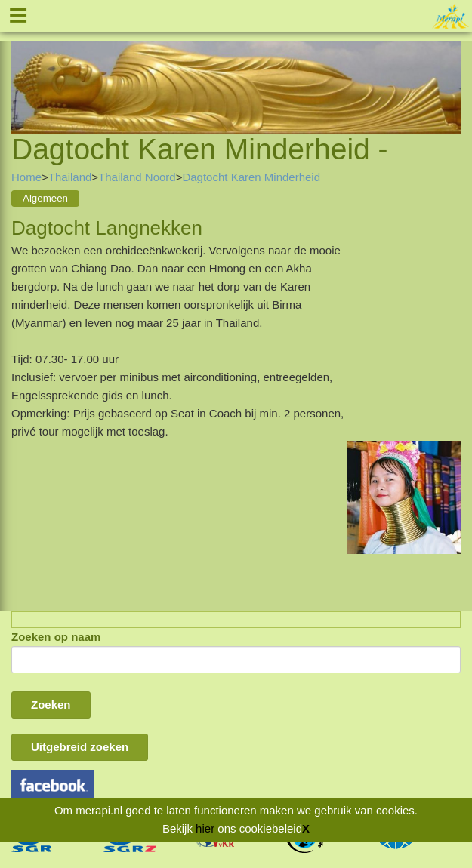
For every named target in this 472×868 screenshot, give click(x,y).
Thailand (70, 177)
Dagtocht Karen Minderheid (251, 177)
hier (205, 828)
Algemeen (45, 198)
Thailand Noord (137, 177)
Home (26, 177)
